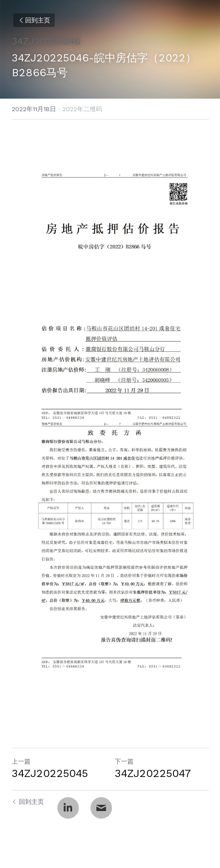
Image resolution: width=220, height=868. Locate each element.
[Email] (101, 808)
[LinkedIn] (68, 808)
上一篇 (21, 761)
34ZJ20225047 (153, 773)
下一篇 (124, 761)
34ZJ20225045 (50, 773)
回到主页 (34, 20)
